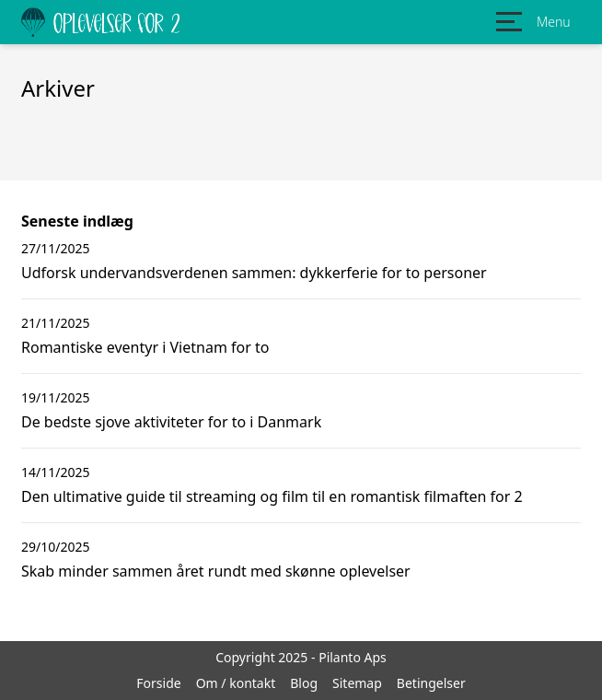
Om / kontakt (236, 683)
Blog (304, 683)
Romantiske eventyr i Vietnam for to (145, 347)
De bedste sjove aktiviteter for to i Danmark (171, 422)
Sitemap (357, 683)
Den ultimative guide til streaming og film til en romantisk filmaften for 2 (272, 496)
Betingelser (431, 683)
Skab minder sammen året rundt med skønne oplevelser (216, 571)
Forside (158, 683)
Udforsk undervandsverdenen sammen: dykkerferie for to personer (254, 273)
